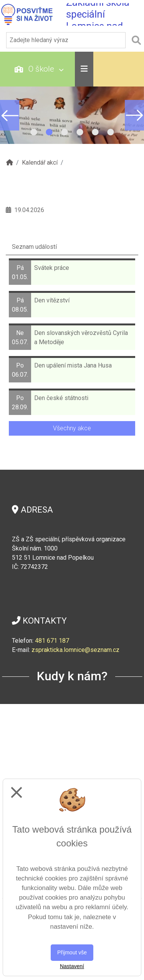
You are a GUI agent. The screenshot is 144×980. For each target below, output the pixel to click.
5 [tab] (95, 132)
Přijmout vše (72, 952)
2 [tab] (49, 132)
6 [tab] (111, 132)
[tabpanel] (72, 115)
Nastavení (72, 966)
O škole (39, 69)
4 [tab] (80, 132)
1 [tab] (34, 132)
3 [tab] (65, 132)
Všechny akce (72, 428)
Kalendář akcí (40, 163)
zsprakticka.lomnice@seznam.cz (75, 650)
